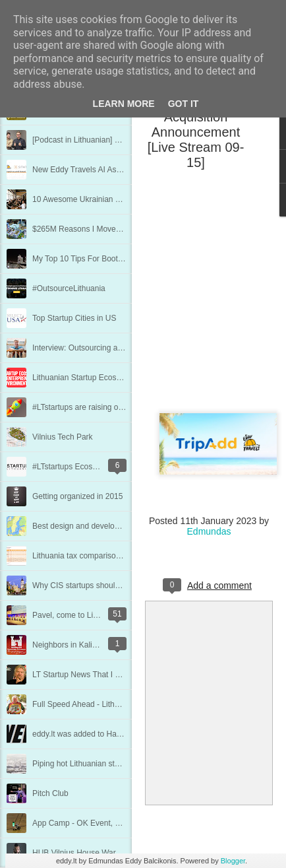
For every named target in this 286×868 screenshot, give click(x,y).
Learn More (124, 104)
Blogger (233, 861)
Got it (184, 104)
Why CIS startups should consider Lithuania (109, 585)
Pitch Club (50, 793)
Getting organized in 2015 (77, 496)
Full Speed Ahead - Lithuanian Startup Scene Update (125, 704)
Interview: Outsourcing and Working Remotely (113, 348)
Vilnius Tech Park (63, 437)
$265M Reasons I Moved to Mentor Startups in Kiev (123, 229)
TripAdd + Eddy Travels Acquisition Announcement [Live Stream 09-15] (196, 124)
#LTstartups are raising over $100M (94, 407)
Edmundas (209, 531)
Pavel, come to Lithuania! (77, 615)
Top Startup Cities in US (74, 318)
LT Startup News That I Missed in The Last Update (121, 675)
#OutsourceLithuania (69, 288)
